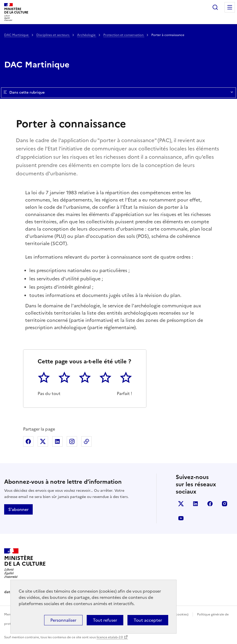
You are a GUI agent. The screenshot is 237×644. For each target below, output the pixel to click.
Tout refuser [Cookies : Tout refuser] (105, 620)
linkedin (195, 504)
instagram (225, 504)
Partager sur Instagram (72, 441)
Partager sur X (43, 441)
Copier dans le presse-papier (86, 441)
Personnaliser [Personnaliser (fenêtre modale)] (63, 620)
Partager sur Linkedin (57, 441)
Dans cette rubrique (119, 93)
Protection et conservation (124, 35)
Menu (230, 7)
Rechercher (215, 7)
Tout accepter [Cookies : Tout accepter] (148, 620)
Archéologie (87, 35)
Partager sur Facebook (28, 441)
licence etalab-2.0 (110, 637)
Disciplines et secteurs (53, 35)
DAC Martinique (17, 35)
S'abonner (18, 509)
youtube (181, 518)
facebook (210, 504)
